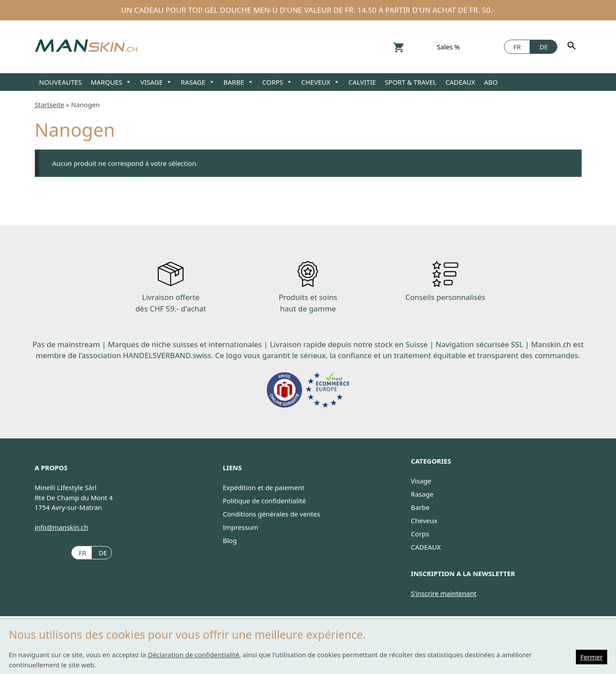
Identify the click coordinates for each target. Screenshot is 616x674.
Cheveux (424, 520)
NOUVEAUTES (61, 82)
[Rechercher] (573, 47)
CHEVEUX (320, 82)
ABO (491, 82)
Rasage (422, 494)
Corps (420, 534)
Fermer (592, 657)
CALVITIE (362, 82)
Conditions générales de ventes (271, 514)
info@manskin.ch (62, 527)
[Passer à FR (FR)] (81, 552)
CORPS (278, 82)
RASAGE (198, 82)
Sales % (449, 47)
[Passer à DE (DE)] (102, 552)
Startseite (50, 105)
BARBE (239, 82)
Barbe (420, 507)
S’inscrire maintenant (444, 593)
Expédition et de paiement (263, 487)
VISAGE (156, 82)
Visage (421, 481)
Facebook (492, 47)
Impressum (240, 527)
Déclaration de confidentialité (193, 655)
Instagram (476, 47)
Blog (230, 540)
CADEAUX (460, 82)
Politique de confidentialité (264, 501)
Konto (420, 47)
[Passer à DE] (543, 47)
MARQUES (111, 82)
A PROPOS (51, 468)
